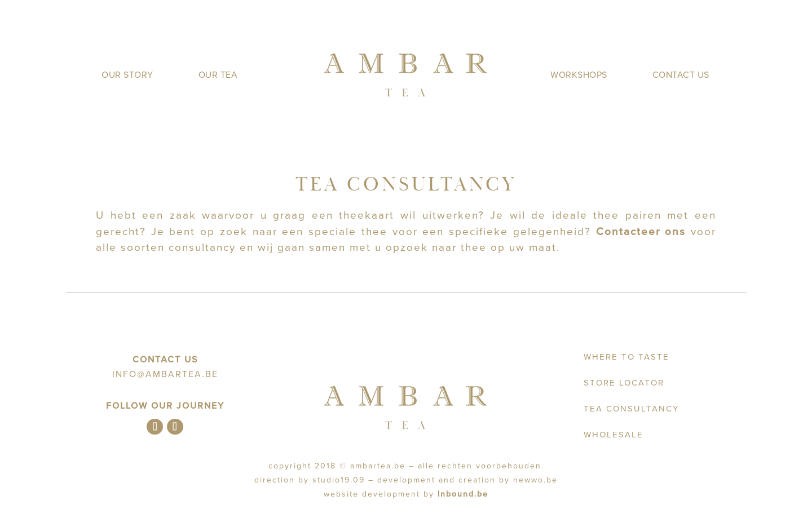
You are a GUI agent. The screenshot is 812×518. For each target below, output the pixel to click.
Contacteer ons (641, 232)
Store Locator (624, 383)
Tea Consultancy (631, 409)
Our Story (127, 75)
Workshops (579, 75)
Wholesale (614, 435)
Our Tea (218, 75)
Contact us (681, 75)
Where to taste (626, 357)
